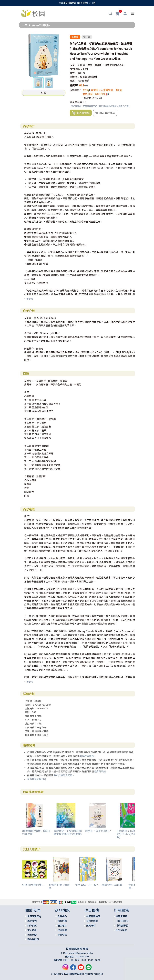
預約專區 (91, 925)
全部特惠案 (92, 921)
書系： (73, 81)
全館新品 (62, 916)
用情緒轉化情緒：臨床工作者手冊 (37, 832)
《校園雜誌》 (123, 925)
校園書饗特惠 (93, 916)
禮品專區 (62, 925)
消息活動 (32, 935)
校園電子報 (122, 916)
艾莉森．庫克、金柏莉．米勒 (94, 65)
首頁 (24, 25)
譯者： (73, 73)
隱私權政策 (33, 939)
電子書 (87, 37)
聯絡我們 (32, 921)
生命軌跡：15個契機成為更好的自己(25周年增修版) (131, 834)
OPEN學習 (121, 930)
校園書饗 (62, 930)
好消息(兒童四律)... (33, 885)
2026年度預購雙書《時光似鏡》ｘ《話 (77, 3)
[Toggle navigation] (132, 13)
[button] (110, 14)
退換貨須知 (100, 771)
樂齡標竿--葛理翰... (113, 885)
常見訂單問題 (87, 756)
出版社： (75, 77)
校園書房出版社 (89, 77)
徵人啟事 (32, 930)
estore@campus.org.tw (81, 953)
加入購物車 (81, 113)
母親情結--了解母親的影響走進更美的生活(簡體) (68, 832)
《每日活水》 (123, 921)
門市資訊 (32, 925)
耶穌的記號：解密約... (59, 886)
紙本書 (75, 37)
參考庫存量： (77, 102)
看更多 (29, 299)
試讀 (44, 93)
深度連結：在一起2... (87, 885)
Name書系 (83, 81)
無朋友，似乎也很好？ (98, 831)
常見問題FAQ (34, 916)
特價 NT (74, 85)
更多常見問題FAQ (37, 779)
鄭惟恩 (81, 73)
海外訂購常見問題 (63, 775)
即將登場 (62, 935)
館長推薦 (62, 921)
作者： (73, 65)
